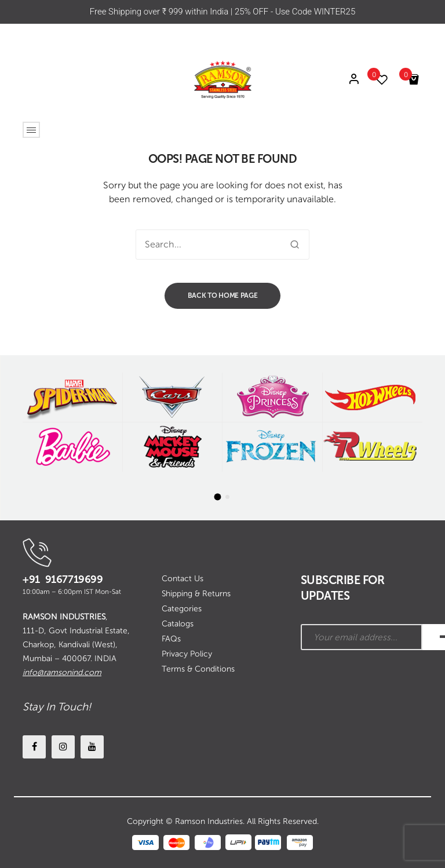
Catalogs (178, 624)
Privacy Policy (187, 654)
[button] (218, 497)
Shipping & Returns (196, 594)
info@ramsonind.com (62, 672)
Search (294, 245)
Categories (182, 609)
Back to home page (223, 296)
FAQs (171, 639)
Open (31, 130)
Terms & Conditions (198, 669)
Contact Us (183, 579)
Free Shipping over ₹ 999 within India (160, 12)
